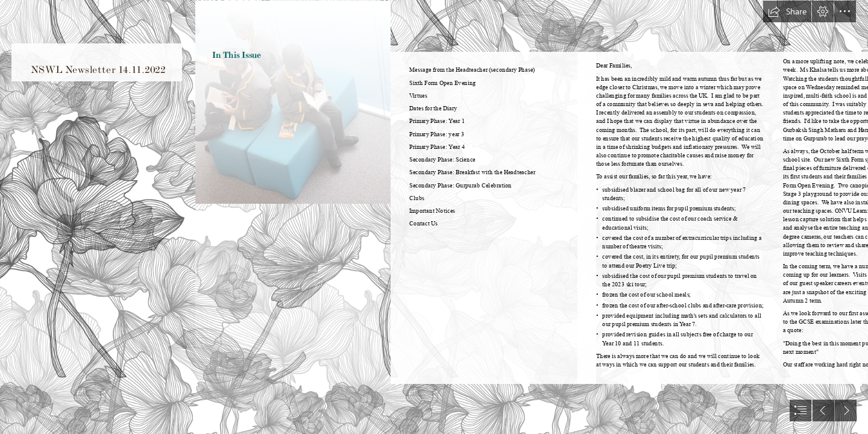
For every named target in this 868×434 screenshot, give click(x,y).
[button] (787, 11)
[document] (434, 217)
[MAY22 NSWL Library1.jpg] (292, 217)
